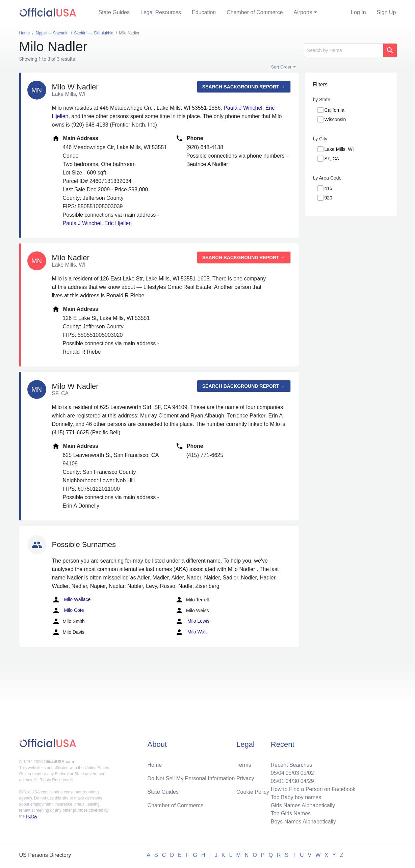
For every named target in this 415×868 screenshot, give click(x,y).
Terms (244, 765)
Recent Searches (292, 765)
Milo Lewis (192, 621)
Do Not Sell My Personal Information (191, 778)
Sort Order (281, 67)
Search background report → (244, 87)
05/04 (278, 773)
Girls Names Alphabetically (303, 805)
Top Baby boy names (296, 797)
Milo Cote (68, 611)
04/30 (292, 781)
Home (155, 765)
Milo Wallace (71, 600)
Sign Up (386, 12)
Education (204, 12)
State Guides (114, 12)
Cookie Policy (253, 792)
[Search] (344, 50)
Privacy (245, 778)
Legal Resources (161, 12)
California (334, 110)
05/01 (278, 781)
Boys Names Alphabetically (303, 822)
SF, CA (332, 159)
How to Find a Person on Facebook (313, 789)
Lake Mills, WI (339, 149)
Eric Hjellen (118, 223)
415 (328, 188)
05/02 (307, 773)
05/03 (292, 773)
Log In (358, 12)
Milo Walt (191, 632)
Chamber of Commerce (255, 12)
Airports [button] (303, 12)
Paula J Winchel (243, 108)
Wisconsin (335, 119)
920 (328, 198)
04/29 (307, 781)
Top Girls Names (291, 813)
